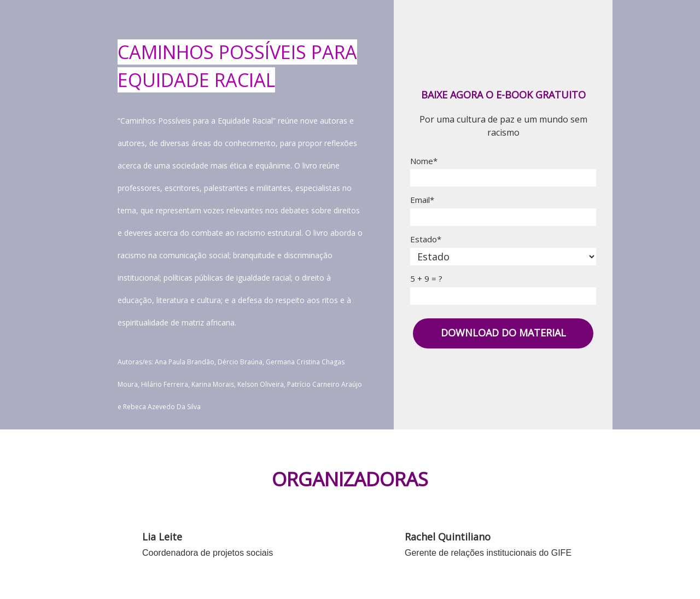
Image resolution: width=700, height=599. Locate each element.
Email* (422, 200)
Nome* (424, 161)
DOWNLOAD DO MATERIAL (503, 333)
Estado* (426, 239)
